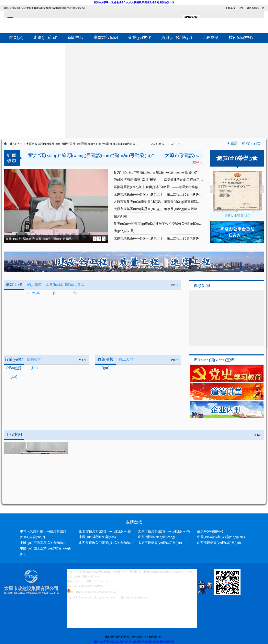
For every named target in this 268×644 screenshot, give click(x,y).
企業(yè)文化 (140, 37)
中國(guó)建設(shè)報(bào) (97, 537)
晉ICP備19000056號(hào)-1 (135, 598)
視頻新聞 (202, 285)
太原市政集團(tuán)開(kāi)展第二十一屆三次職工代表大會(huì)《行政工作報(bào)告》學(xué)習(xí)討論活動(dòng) (158, 238)
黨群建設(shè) (106, 37)
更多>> (175, 285)
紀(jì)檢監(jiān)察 (34, 286)
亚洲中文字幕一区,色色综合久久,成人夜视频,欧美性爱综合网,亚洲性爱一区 (134, 2)
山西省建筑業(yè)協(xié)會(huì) (219, 543)
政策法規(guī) (105, 361)
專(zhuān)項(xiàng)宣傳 (214, 360)
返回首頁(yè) (253, 8)
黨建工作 (14, 284)
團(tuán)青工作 (75, 286)
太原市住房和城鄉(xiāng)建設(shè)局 (164, 531)
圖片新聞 (120, 216)
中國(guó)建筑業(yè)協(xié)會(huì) (221, 537)
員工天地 (126, 359)
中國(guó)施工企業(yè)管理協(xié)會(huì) (46, 551)
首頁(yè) (16, 37)
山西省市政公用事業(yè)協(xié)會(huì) (106, 543)
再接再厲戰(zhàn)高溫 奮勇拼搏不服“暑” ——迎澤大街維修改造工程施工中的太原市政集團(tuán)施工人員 (158, 187)
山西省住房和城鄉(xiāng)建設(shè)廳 (105, 531)
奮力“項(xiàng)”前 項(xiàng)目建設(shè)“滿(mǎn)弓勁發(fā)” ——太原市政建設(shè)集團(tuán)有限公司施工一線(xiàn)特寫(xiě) (158, 172)
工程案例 (210, 37)
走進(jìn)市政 (45, 37)
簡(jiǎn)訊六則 (124, 231)
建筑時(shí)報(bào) (210, 531)
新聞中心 (75, 37)
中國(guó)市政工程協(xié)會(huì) (43, 543)
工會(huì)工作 (55, 286)
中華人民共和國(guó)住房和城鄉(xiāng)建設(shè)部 (43, 534)
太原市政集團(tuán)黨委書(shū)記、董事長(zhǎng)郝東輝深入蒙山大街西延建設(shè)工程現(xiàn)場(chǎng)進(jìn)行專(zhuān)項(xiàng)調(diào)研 (158, 202)
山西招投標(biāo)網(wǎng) (157, 537)
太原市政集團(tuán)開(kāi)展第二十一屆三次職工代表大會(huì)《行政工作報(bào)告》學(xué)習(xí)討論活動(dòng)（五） (158, 194)
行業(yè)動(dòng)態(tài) (14, 361)
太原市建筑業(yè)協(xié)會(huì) (160, 543)
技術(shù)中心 (241, 37)
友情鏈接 (134, 522)
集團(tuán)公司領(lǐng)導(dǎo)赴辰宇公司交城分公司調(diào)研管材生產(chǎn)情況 (158, 224)
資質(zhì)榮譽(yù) (177, 37)
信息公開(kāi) (34, 360)
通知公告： (18, 144)
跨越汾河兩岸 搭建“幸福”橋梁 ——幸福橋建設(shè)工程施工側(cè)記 (158, 180)
